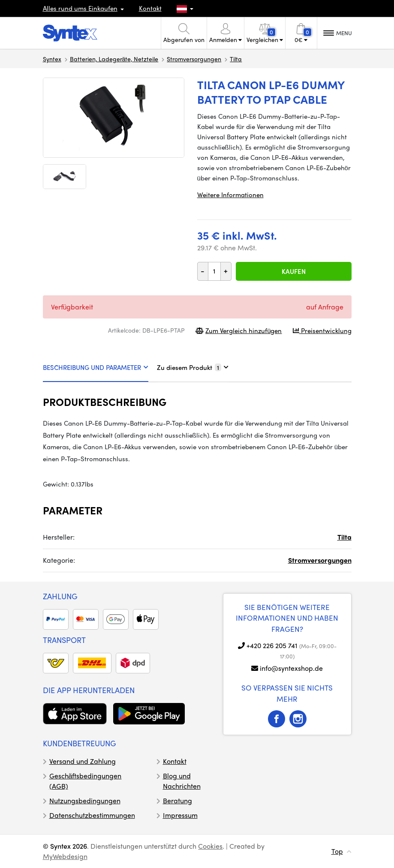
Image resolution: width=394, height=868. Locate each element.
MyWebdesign (65, 856)
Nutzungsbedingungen (85, 800)
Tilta (236, 59)
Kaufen (294, 271)
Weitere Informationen (230, 195)
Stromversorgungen (194, 59)
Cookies (210, 846)
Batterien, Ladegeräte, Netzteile (114, 59)
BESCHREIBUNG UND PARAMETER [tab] (96, 367)
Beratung (177, 800)
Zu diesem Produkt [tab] (193, 367)
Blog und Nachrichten (182, 781)
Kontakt (150, 8)
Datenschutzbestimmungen (92, 815)
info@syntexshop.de (291, 668)
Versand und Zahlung (83, 761)
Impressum (180, 815)
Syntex (52, 59)
